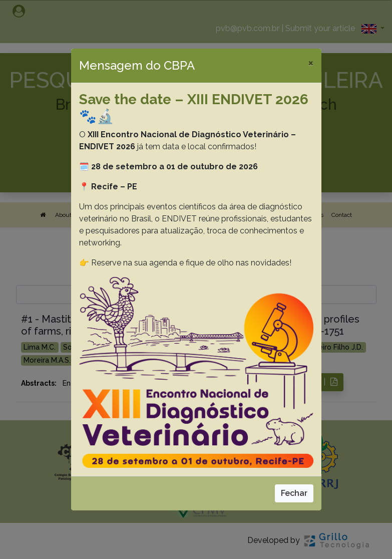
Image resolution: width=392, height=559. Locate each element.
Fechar (294, 493)
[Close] (311, 63)
